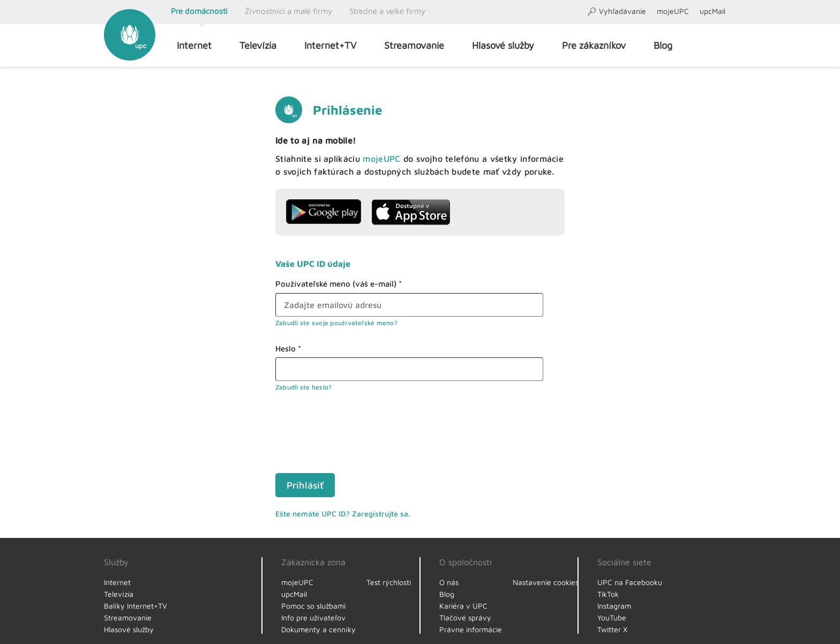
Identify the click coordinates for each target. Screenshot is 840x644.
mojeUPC (381, 159)
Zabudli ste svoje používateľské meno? (336, 323)
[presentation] (357, 431)
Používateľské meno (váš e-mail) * (339, 284)
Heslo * (288, 349)
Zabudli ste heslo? (303, 387)
